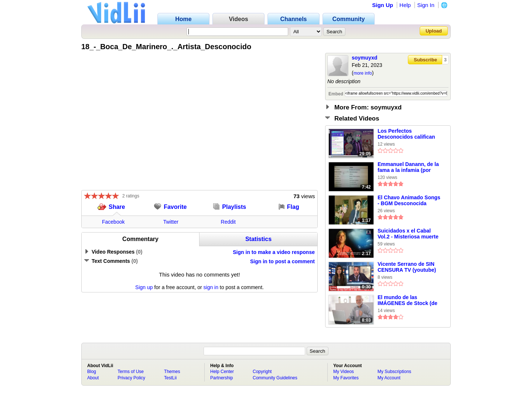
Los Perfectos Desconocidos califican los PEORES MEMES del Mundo (407, 134)
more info (363, 73)
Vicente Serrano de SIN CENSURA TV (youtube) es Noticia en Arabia (407, 267)
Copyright (262, 372)
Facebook (113, 222)
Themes (172, 372)
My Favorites (346, 378)
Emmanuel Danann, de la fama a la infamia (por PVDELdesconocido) (408, 167)
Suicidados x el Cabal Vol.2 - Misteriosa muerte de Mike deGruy (408, 234)
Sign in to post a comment (282, 261)
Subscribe (425, 60)
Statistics (258, 239)
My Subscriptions (394, 372)
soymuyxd (364, 58)
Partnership (221, 378)
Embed (336, 94)
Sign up (144, 287)
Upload (434, 31)
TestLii (170, 378)
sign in (211, 287)
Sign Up (383, 5)
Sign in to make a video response (274, 252)
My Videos (344, 372)
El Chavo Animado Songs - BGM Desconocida (409, 200)
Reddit (228, 222)
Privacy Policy (131, 378)
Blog (92, 372)
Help (405, 5)
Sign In (426, 5)
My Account (389, 378)
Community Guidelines (275, 378)
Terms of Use (131, 372)
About (93, 378)
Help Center (222, 372)
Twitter (171, 222)
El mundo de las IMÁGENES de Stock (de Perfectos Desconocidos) (409, 301)
